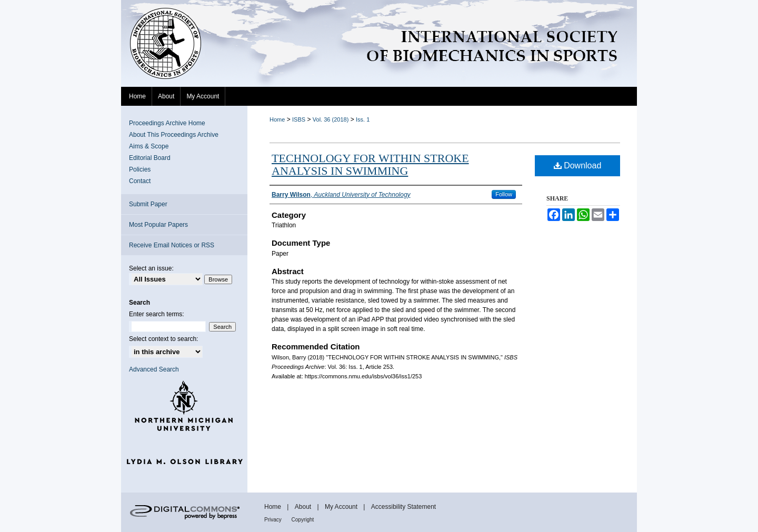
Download (578, 165)
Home (277, 119)
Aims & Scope (149, 146)
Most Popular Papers (158, 225)
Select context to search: (163, 339)
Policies (140, 169)
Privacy (274, 520)
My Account (342, 507)
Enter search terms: (157, 314)
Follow (504, 194)
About (304, 507)
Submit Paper (148, 204)
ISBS (299, 119)
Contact (140, 181)
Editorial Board (150, 158)
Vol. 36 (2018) (331, 119)
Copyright (303, 520)
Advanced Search (154, 369)
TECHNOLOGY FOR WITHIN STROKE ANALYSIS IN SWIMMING (370, 164)
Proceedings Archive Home (167, 123)
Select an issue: (151, 268)
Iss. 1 (363, 119)
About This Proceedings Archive (174, 135)
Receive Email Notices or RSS (172, 245)
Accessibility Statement (403, 507)
